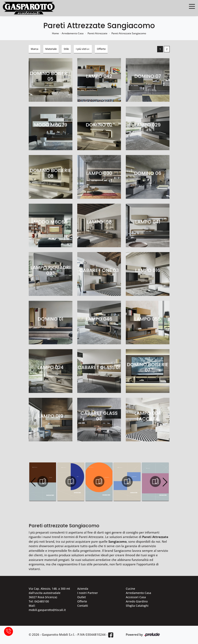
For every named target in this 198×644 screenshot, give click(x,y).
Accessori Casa (136, 597)
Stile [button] (66, 49)
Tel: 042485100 (39, 601)
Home (55, 33)
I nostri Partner (88, 593)
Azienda (83, 589)
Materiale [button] (51, 49)
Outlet (82, 597)
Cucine (130, 589)
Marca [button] (34, 49)
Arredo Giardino (137, 601)
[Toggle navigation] (192, 6)
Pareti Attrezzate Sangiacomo (129, 33)
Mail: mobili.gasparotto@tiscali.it (47, 608)
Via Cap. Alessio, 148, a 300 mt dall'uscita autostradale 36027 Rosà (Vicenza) (49, 593)
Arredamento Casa (73, 33)
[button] (165, 482)
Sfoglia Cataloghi (137, 606)
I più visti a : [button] (83, 49)
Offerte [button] (101, 49)
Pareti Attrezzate (97, 33)
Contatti (83, 606)
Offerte (82, 601)
